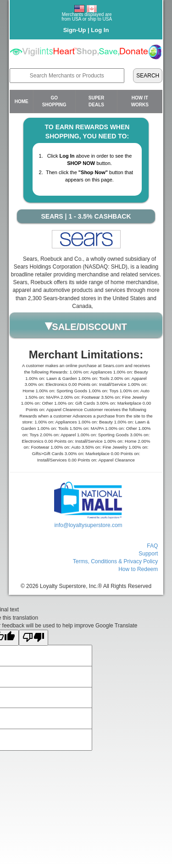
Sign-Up (75, 30)
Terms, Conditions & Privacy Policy (115, 561)
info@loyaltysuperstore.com (88, 525)
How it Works (140, 101)
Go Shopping (54, 101)
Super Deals (96, 101)
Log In (100, 30)
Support (148, 554)
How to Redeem (138, 569)
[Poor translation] (33, 638)
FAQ (152, 546)
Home (22, 102)
